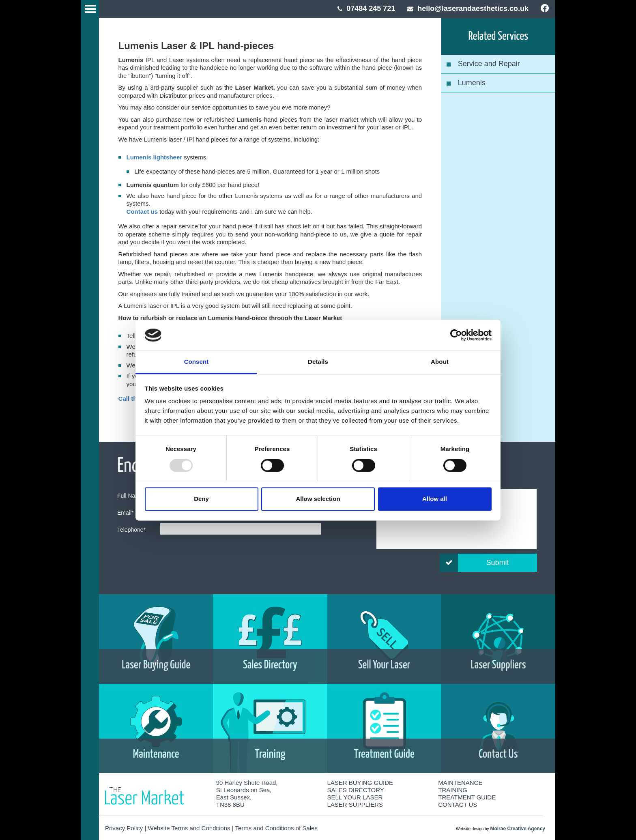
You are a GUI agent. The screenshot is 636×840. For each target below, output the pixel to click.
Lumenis (472, 83)
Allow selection (318, 499)
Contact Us (458, 805)
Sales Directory (356, 790)
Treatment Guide (467, 797)
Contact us (142, 212)
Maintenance (460, 783)
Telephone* (131, 530)
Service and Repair (489, 64)
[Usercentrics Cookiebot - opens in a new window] (456, 335)
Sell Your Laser (355, 797)
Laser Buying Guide (360, 783)
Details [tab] (318, 362)
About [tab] (440, 362)
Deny (201, 499)
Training (453, 790)
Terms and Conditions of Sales (276, 828)
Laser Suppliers (355, 805)
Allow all (435, 499)
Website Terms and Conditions (189, 828)
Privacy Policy (124, 828)
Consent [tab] (197, 362)
